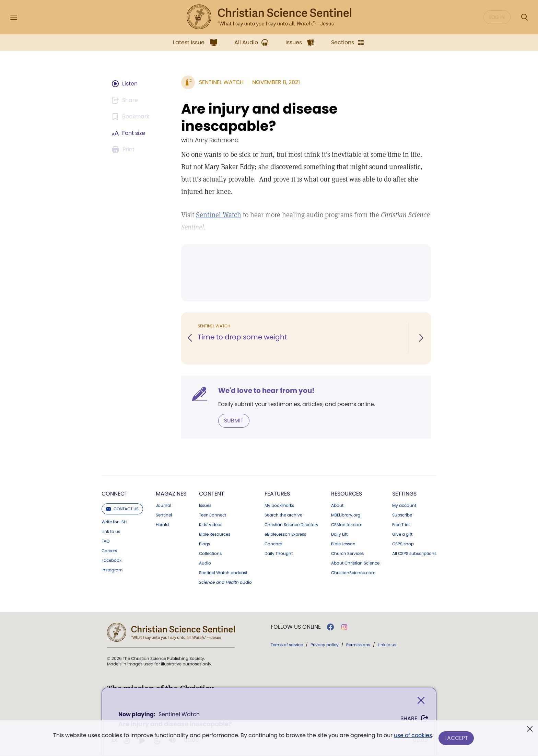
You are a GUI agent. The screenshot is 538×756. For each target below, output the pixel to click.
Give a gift (402, 534)
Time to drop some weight (242, 337)
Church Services (347, 554)
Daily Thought (279, 554)
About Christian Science (355, 563)
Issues (205, 505)
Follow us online (296, 627)
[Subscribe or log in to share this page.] (126, 100)
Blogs (204, 544)
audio (225, 582)
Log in (497, 17)
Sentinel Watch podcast (223, 573)
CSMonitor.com (347, 525)
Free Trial (401, 525)
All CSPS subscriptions (414, 554)
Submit (234, 421)
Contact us (122, 509)
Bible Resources (215, 534)
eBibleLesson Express (285, 534)
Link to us (111, 532)
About (337, 505)
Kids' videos (211, 525)
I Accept (456, 738)
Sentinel (164, 515)
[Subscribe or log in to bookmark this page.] (132, 117)
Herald (162, 525)
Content (212, 494)
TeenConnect (213, 515)
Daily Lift (339, 534)
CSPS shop (403, 544)
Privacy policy (325, 645)
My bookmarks (279, 505)
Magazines (171, 494)
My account (404, 505)
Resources (347, 494)
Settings (404, 494)
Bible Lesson (343, 544)
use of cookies (413, 735)
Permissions (358, 645)
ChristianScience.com (353, 573)
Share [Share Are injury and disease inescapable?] (415, 719)
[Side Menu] (14, 17)
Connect (115, 494)
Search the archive (283, 515)
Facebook (112, 560)
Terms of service (287, 645)
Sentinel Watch (219, 215)
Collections (210, 554)
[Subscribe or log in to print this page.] (124, 150)
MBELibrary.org (346, 515)
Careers (109, 551)
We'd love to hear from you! (266, 391)
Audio (205, 563)
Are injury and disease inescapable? (259, 117)
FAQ (106, 541)
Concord (273, 544)
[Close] (421, 701)
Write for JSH (114, 522)
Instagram (112, 570)
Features (277, 494)
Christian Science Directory (291, 525)
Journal (163, 505)
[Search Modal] (524, 17)
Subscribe (402, 515)
